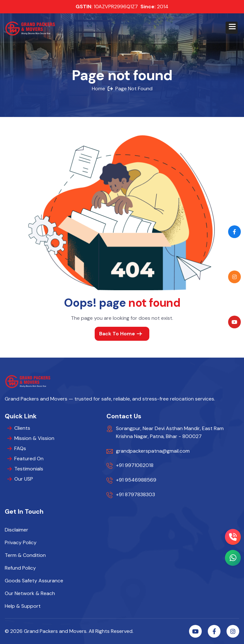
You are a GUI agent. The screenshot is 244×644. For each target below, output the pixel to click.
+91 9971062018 (135, 465)
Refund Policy (20, 568)
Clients (22, 428)
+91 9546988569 (136, 480)
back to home (117, 334)
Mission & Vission (34, 438)
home (98, 89)
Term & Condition (25, 555)
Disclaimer (17, 530)
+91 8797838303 (136, 494)
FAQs (20, 448)
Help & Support (23, 606)
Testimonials (29, 469)
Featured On (29, 459)
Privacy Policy (21, 543)
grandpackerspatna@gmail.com (153, 451)
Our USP (24, 479)
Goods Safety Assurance (34, 581)
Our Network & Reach (30, 593)
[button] (232, 28)
